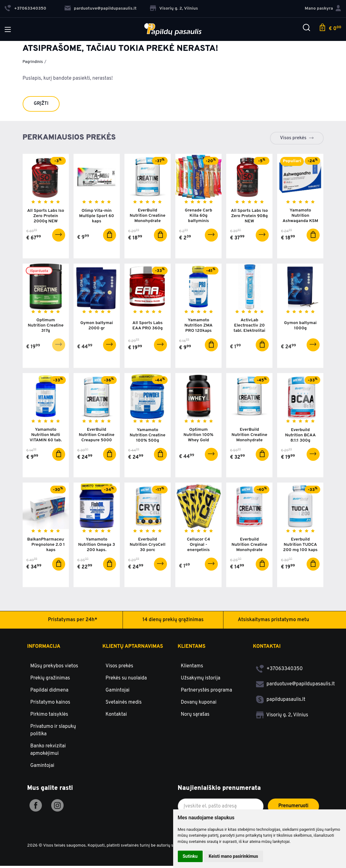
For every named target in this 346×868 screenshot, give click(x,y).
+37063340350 (279, 671)
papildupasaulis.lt (281, 701)
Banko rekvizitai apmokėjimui (48, 752)
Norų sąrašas (195, 716)
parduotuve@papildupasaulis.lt (101, 9)
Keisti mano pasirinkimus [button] (234, 856)
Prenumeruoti (293, 808)
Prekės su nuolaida (126, 680)
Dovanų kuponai (199, 704)
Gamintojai (42, 768)
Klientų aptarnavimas (133, 649)
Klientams (192, 649)
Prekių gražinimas (50, 680)
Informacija (44, 649)
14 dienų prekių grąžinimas (173, 622)
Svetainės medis (124, 704)
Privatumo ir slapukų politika (53, 732)
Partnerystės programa (207, 692)
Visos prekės (293, 138)
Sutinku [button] (190, 856)
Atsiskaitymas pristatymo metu (273, 622)
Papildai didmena (49, 692)
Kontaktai (116, 716)
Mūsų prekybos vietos (54, 668)
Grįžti (41, 104)
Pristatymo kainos (50, 704)
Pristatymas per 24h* (72, 622)
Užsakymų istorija (201, 680)
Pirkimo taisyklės (49, 716)
